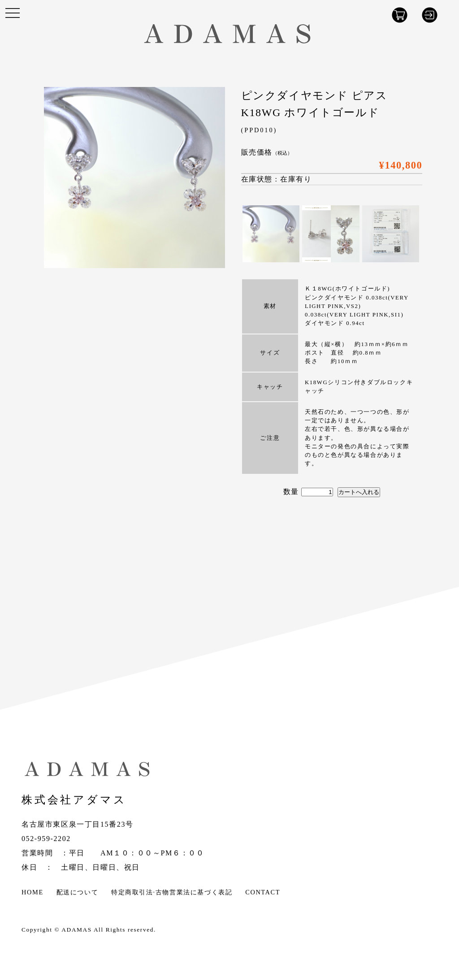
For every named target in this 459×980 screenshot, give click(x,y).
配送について (78, 892)
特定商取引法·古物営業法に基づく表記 (172, 892)
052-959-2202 (46, 839)
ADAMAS (76, 930)
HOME (32, 892)
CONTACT (263, 892)
